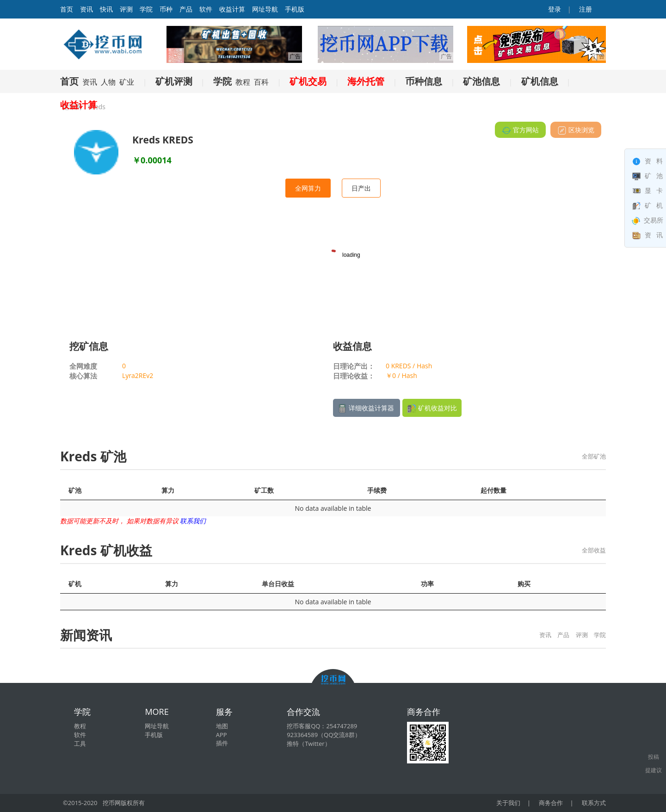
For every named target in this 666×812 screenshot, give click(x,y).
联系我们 (193, 521)
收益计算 (232, 9)
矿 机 (647, 205)
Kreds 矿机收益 (106, 550)
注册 (585, 9)
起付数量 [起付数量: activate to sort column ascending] (493, 490)
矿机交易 (308, 81)
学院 (146, 9)
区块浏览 (576, 130)
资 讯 (647, 235)
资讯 (86, 9)
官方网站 (520, 130)
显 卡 (647, 190)
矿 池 (647, 176)
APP (222, 735)
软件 (206, 9)
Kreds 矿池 (93, 456)
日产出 (361, 188)
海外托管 (366, 81)
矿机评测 (174, 81)
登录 (554, 9)
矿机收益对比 (432, 408)
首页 (69, 81)
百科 (261, 82)
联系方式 (594, 803)
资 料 (647, 161)
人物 (108, 82)
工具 (80, 744)
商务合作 (551, 803)
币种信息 (424, 81)
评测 (126, 9)
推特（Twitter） (308, 744)
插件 (222, 743)
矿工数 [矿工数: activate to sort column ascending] (264, 490)
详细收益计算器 (367, 408)
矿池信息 (481, 81)
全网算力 (308, 188)
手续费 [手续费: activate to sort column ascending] (377, 490)
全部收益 (594, 550)
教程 (243, 82)
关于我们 (508, 803)
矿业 (127, 82)
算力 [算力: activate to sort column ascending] (168, 490)
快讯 (106, 9)
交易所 (648, 220)
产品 (186, 9)
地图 (222, 726)
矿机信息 (540, 81)
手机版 (295, 9)
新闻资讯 (86, 635)
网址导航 (265, 9)
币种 (166, 9)
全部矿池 (594, 456)
